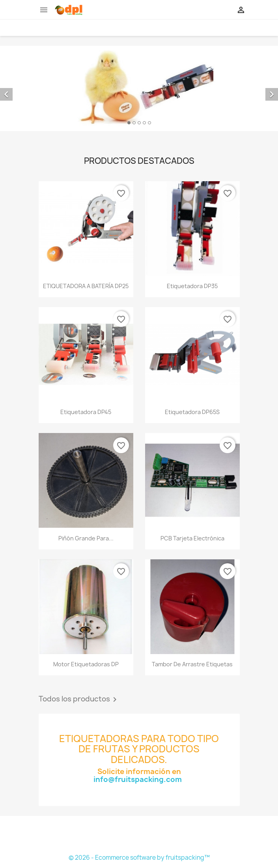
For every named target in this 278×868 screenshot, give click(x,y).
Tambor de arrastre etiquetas (192, 664)
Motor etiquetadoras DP (86, 664)
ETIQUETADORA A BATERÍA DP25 (86, 286)
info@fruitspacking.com (139, 779)
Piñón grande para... (86, 538)
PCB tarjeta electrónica (192, 538)
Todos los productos (79, 699)
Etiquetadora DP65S (192, 412)
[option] (139, 88)
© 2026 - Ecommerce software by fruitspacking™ (139, 858)
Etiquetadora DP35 (192, 286)
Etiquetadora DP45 (86, 412)
